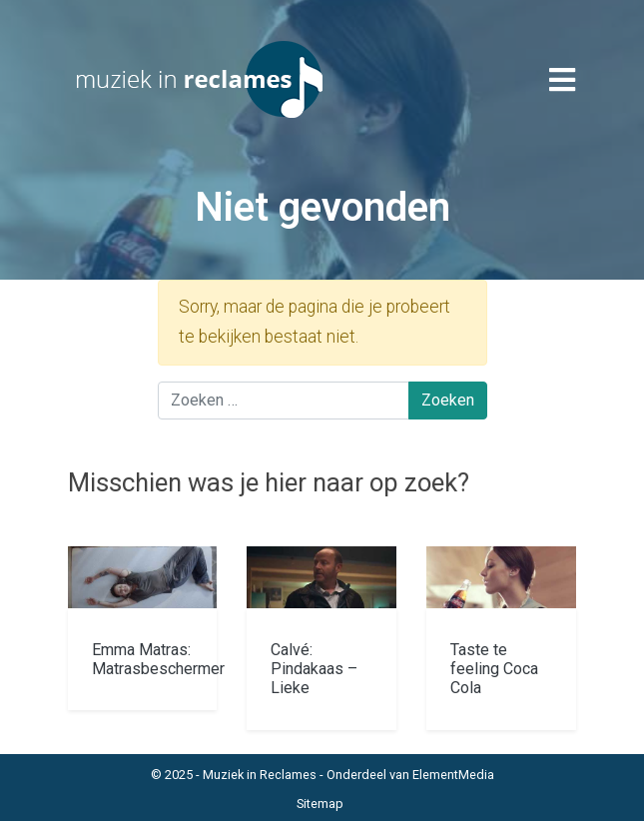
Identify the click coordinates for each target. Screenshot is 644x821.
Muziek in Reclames (260, 775)
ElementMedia (453, 775)
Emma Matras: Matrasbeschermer (158, 659)
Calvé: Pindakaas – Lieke (314, 669)
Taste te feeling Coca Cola (494, 669)
